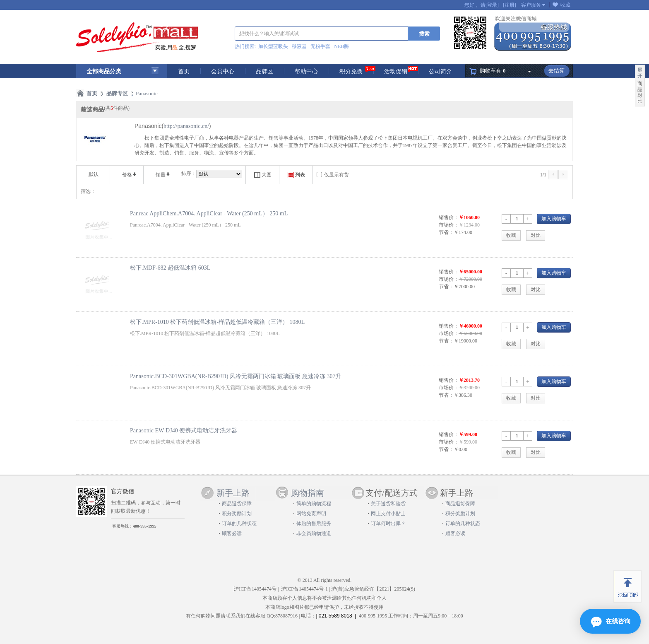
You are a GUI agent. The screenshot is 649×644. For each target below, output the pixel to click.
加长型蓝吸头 (273, 46)
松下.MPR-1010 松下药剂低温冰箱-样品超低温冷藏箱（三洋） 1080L (217, 322)
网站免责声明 (311, 514)
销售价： (449, 217)
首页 (184, 71)
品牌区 (264, 71)
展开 (640, 73)
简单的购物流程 (314, 504)
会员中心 (223, 71)
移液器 (299, 46)
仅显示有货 (337, 175)
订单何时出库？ (388, 523)
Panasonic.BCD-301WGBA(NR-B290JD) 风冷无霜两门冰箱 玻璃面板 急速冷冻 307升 (236, 376)
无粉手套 (320, 46)
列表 (296, 175)
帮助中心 (306, 71)
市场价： (449, 225)
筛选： (88, 191)
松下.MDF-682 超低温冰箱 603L (170, 268)
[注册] (510, 5)
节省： (446, 232)
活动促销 (396, 71)
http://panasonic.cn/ (186, 126)
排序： (189, 174)
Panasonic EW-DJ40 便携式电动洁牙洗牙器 (184, 430)
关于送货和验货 (388, 504)
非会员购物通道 (314, 533)
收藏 (565, 5)
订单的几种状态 (239, 523)
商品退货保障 (237, 504)
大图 (263, 175)
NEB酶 (341, 46)
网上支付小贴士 (388, 514)
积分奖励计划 (237, 514)
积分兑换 (351, 71)
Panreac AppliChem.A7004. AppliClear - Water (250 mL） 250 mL (209, 213)
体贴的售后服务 (314, 523)
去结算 (556, 71)
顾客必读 (232, 533)
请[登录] (490, 5)
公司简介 (440, 71)
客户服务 (531, 5)
